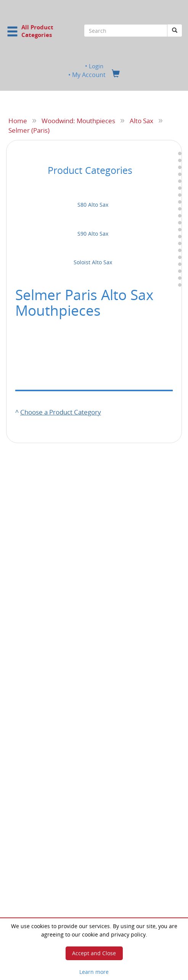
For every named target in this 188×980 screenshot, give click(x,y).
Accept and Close (94, 953)
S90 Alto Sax (93, 234)
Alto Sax (141, 120)
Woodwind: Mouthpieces (78, 120)
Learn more (94, 972)
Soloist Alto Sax (93, 262)
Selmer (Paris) (29, 130)
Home (18, 120)
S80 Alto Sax (93, 205)
